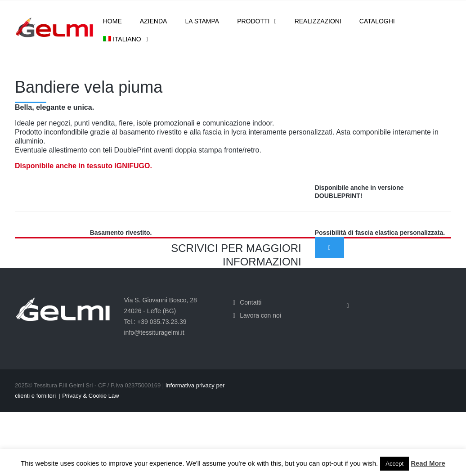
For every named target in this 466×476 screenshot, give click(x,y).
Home (112, 21)
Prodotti (253, 21)
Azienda (154, 21)
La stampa (202, 21)
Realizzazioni (318, 21)
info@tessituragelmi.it (154, 332)
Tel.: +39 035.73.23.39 (155, 322)
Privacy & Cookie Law (90, 396)
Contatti (251, 302)
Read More (428, 463)
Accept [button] (394, 464)
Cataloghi (377, 21)
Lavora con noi (260, 315)
